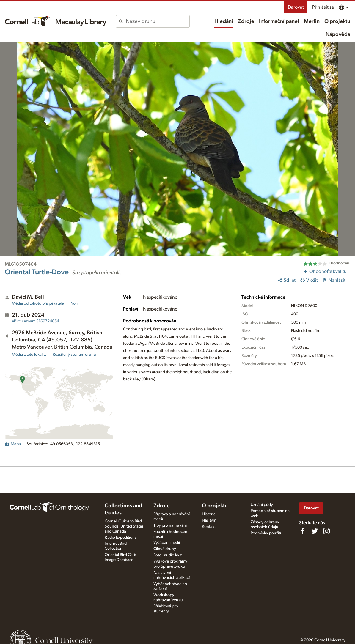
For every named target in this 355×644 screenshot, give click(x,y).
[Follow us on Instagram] (326, 531)
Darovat (296, 7)
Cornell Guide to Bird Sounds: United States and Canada (124, 526)
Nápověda (338, 34)
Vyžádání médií (167, 543)
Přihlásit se (323, 7)
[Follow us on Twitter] (315, 531)
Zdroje (246, 21)
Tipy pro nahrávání (170, 525)
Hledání (224, 21)
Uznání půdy (262, 505)
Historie (209, 514)
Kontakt (209, 527)
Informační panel (279, 21)
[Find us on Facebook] (303, 531)
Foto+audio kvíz (168, 555)
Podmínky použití (266, 533)
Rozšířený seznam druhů (74, 355)
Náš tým (209, 520)
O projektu (337, 21)
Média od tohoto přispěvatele (38, 303)
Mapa (13, 444)
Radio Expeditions (121, 538)
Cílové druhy (165, 549)
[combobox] (158, 21)
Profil (74, 303)
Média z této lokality (29, 355)
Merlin (312, 21)
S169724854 (36, 321)
